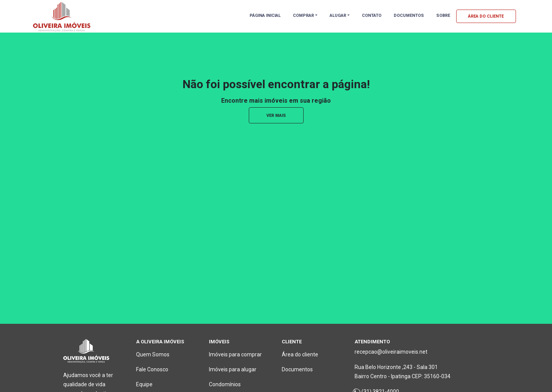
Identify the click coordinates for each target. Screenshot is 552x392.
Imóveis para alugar (233, 369)
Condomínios (225, 384)
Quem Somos (153, 354)
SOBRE (443, 16)
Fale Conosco (152, 369)
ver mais (276, 116)
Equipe (144, 384)
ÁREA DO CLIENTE (486, 16)
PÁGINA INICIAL (265, 16)
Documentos (297, 369)
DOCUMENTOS (409, 16)
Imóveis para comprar (235, 354)
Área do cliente (300, 354)
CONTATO (372, 16)
